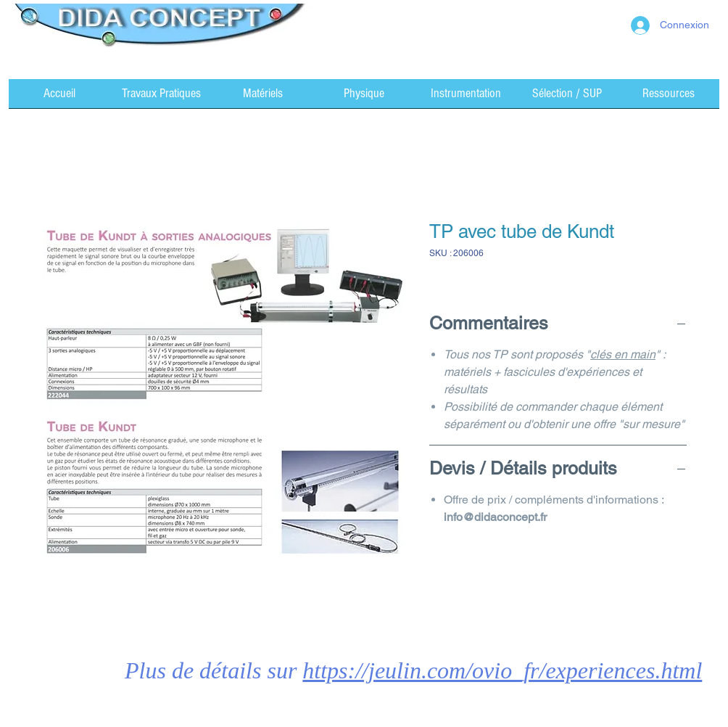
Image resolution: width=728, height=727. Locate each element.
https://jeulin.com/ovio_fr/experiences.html (502, 670)
